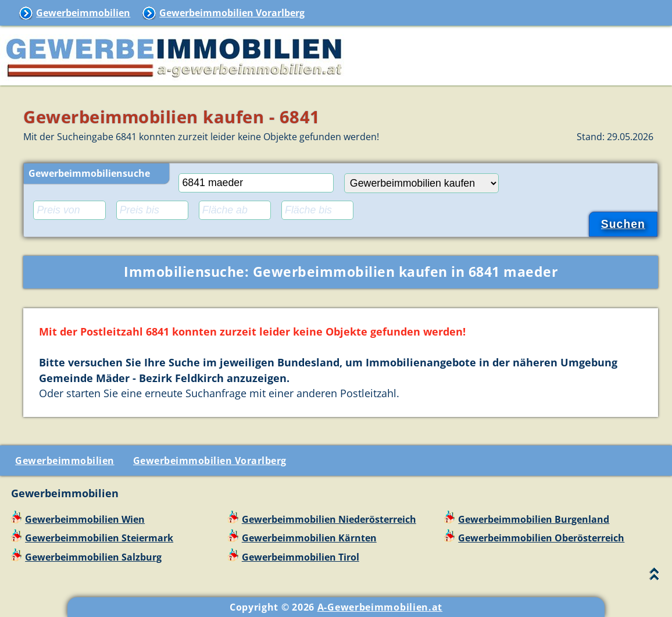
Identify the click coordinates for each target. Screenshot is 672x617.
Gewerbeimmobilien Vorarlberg (232, 13)
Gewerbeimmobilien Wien (85, 519)
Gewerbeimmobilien (83, 13)
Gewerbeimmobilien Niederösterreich (329, 519)
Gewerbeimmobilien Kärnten (309, 538)
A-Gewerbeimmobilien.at (380, 607)
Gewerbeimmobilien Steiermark (99, 538)
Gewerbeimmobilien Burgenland (534, 519)
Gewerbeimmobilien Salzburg (93, 557)
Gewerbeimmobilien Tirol (301, 557)
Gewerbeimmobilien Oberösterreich (541, 538)
